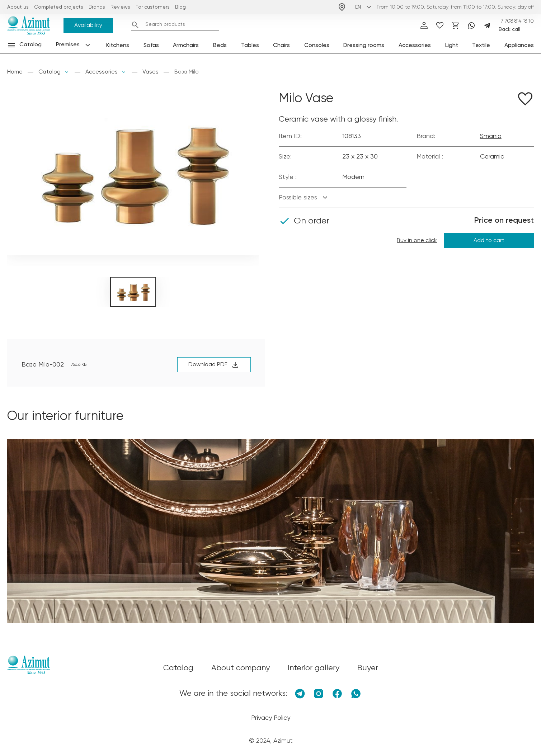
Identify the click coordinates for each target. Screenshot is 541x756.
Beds (220, 46)
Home (15, 72)
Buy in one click (417, 241)
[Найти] (135, 25)
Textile (481, 46)
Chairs (281, 46)
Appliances (519, 46)
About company (241, 668)
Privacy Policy (271, 718)
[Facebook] (337, 694)
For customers (153, 7)
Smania (491, 136)
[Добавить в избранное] (525, 100)
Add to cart (489, 241)
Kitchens (118, 46)
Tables (250, 46)
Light (452, 46)
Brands (97, 7)
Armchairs (186, 46)
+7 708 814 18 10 (516, 21)
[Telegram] (487, 25)
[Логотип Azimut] (29, 25)
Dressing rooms (364, 46)
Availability (88, 25)
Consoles (317, 46)
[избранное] (440, 25)
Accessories (415, 46)
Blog (180, 7)
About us (18, 7)
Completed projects (59, 7)
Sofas (151, 46)
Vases (150, 72)
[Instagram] (319, 694)
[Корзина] (456, 25)
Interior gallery (314, 668)
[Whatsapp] (471, 25)
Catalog (50, 72)
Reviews (120, 7)
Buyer (368, 668)
